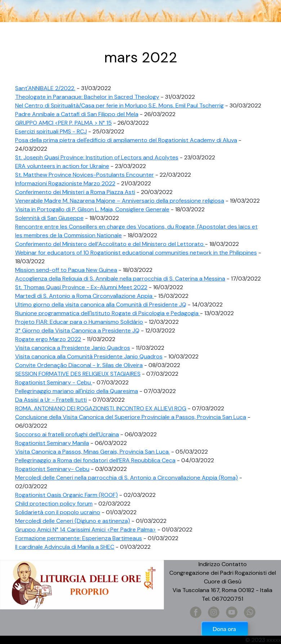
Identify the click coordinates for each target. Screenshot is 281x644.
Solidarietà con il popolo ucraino (58, 512)
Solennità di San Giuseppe (49, 218)
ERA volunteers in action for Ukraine (62, 166)
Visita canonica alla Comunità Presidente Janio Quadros (89, 356)
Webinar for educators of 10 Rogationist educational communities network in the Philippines (136, 253)
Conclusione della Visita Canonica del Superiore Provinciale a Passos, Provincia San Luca (131, 417)
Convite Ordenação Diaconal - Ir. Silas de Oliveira (79, 365)
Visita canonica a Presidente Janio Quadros (73, 348)
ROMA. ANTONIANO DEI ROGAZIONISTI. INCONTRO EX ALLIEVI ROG (101, 408)
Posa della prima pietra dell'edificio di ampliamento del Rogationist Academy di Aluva (126, 140)
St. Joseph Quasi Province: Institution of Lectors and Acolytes (97, 157)
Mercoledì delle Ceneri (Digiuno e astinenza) (73, 521)
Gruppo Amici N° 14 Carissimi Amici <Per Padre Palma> (86, 530)
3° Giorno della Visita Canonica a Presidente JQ (77, 330)
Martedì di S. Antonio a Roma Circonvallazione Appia (84, 296)
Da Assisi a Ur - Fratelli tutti (51, 400)
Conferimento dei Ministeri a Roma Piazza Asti (75, 192)
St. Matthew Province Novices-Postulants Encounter (84, 175)
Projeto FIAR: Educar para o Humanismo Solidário (79, 322)
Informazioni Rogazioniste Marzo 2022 (65, 183)
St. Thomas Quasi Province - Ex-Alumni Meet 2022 (81, 287)
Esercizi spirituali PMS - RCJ (51, 131)
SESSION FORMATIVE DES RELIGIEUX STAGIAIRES (78, 374)
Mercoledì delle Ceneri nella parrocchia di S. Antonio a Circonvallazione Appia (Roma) (126, 478)
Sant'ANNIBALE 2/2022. (45, 88)
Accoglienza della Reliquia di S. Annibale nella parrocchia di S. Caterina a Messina (120, 279)
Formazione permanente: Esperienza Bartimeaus (79, 538)
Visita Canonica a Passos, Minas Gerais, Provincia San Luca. (92, 452)
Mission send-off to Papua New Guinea (66, 270)
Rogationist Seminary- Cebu (52, 469)
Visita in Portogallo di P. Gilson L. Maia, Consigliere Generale (92, 209)
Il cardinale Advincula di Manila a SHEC (65, 547)
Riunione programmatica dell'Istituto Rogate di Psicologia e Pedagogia (108, 313)
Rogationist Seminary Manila (52, 443)
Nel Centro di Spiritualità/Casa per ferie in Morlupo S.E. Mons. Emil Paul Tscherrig (119, 105)
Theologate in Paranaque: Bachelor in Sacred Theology (87, 97)
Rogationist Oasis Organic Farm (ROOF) (66, 495)
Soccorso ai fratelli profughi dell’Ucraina (67, 434)
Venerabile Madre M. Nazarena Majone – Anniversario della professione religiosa (120, 201)
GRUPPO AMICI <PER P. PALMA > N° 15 (63, 123)
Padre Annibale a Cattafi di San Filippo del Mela (77, 114)
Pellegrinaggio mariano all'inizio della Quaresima (77, 391)
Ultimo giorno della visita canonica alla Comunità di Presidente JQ (101, 305)
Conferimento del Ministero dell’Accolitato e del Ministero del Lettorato (110, 244)
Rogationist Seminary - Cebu (54, 382)
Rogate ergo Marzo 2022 (48, 339)
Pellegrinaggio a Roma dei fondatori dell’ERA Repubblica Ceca (95, 460)
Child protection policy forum (54, 504)
